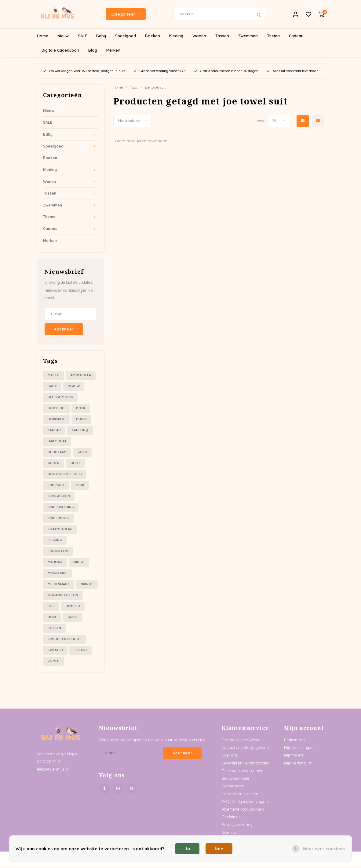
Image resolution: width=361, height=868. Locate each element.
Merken (113, 52)
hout (75, 465)
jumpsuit (56, 487)
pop (51, 608)
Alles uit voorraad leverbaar (292, 73)
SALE (82, 38)
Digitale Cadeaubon (60, 52)
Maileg (54, 377)
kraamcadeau (60, 531)
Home (43, 38)
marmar (55, 564)
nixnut (87, 586)
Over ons (230, 757)
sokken (54, 630)
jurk (80, 487)
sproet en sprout (64, 641)
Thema (273, 38)
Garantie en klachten (240, 796)
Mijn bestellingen (299, 749)
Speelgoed (126, 38)
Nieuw (63, 38)
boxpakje (56, 421)
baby (52, 388)
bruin (81, 421)
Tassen (222, 38)
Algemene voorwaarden (243, 811)
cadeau (54, 432)
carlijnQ (80, 432)
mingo (79, 564)
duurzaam (57, 454)
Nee (219, 849)
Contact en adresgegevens (245, 749)
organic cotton (63, 597)
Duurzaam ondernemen (243, 773)
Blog (93, 52)
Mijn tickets (294, 757)
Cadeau (296, 38)
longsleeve (58, 553)
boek (81, 410)
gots (82, 454)
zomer (54, 663)
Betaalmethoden (236, 780)
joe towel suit (155, 89)
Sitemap (229, 834)
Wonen (199, 38)
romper (73, 608)
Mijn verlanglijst (298, 765)
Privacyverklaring (237, 827)
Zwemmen (248, 38)
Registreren (294, 742)
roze (52, 619)
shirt (73, 619)
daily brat (57, 443)
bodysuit (56, 410)
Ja (187, 849)
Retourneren (233, 788)
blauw (74, 388)
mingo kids (58, 575)
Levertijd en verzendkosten (246, 765)
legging (55, 542)
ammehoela (81, 377)
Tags (134, 89)
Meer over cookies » (324, 849)
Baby (101, 38)
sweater (55, 652)
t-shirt (81, 652)
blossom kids (60, 399)
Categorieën (126, 15)
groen (54, 465)
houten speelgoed (65, 476)
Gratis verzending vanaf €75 (160, 73)
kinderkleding (61, 509)
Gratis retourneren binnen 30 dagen (226, 73)
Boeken (153, 38)
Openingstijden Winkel (242, 742)
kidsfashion (59, 498)
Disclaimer (231, 819)
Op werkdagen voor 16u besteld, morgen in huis (84, 73)
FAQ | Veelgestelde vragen (245, 804)
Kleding (176, 38)
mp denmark (59, 586)
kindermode (59, 520)
